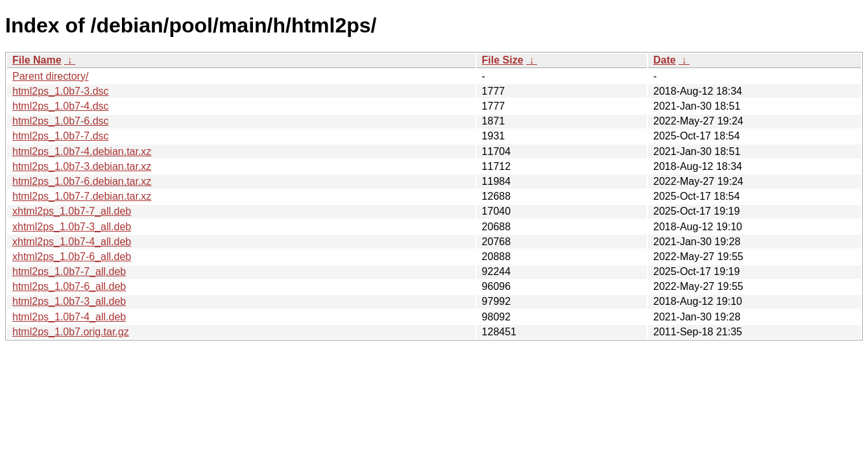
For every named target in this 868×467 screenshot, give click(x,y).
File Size (503, 60)
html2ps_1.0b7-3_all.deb (69, 301)
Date (665, 60)
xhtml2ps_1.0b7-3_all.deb (72, 227)
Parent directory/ (50, 76)
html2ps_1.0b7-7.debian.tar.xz (82, 196)
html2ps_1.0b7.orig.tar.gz (71, 332)
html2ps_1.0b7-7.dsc (61, 136)
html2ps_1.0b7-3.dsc (61, 91)
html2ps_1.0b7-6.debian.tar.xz (82, 181)
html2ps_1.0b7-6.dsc (61, 121)
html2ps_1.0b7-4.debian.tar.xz (82, 151)
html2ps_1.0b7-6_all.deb (69, 286)
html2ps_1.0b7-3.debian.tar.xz (82, 166)
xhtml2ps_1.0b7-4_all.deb (72, 242)
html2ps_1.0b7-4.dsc (61, 106)
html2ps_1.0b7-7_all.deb (69, 271)
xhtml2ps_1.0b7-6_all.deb (72, 257)
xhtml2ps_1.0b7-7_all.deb (72, 211)
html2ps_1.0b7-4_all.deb (69, 317)
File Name (37, 60)
